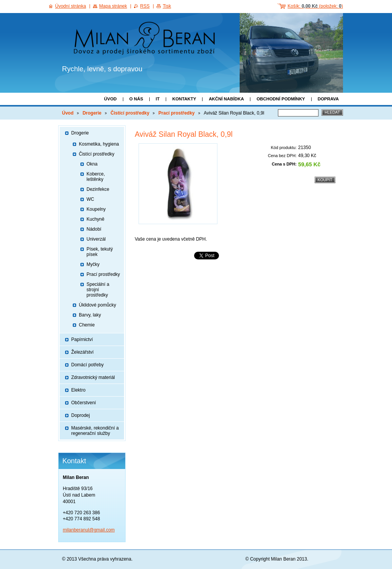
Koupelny (96, 209)
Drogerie (92, 113)
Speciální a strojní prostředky (98, 290)
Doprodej (81, 415)
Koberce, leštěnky (96, 177)
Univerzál (96, 239)
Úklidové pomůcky (97, 305)
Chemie (87, 325)
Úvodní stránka (71, 6)
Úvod (110, 99)
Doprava (328, 99)
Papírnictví (82, 339)
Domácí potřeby (87, 365)
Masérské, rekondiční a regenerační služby (95, 431)
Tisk (167, 6)
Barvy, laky (90, 315)
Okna (92, 164)
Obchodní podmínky (281, 99)
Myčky (93, 264)
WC (90, 199)
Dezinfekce (98, 189)
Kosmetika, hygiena (99, 144)
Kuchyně (96, 219)
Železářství (82, 352)
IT (158, 99)
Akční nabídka (226, 99)
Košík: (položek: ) (315, 6)
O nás (136, 99)
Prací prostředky (177, 113)
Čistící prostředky (130, 113)
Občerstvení (84, 403)
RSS (145, 6)
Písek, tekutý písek (100, 252)
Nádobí (94, 229)
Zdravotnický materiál (93, 377)
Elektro (78, 390)
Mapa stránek (113, 6)
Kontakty (184, 99)
